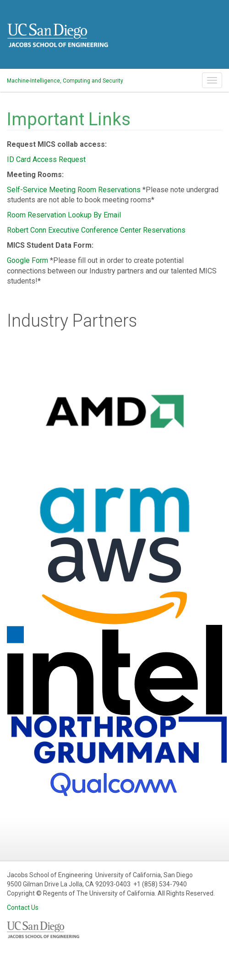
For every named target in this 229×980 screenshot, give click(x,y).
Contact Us (23, 908)
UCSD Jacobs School (58, 43)
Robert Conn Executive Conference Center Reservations (96, 230)
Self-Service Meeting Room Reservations (74, 190)
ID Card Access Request (46, 159)
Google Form (27, 260)
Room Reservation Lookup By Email (64, 215)
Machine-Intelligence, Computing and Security (65, 81)
